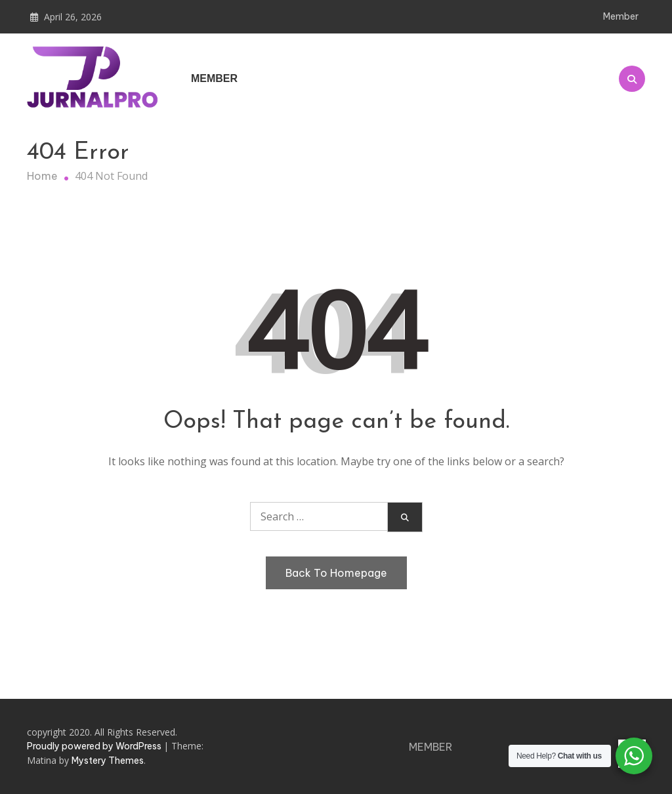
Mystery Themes (108, 761)
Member (621, 16)
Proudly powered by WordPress (95, 746)
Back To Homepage (336, 573)
